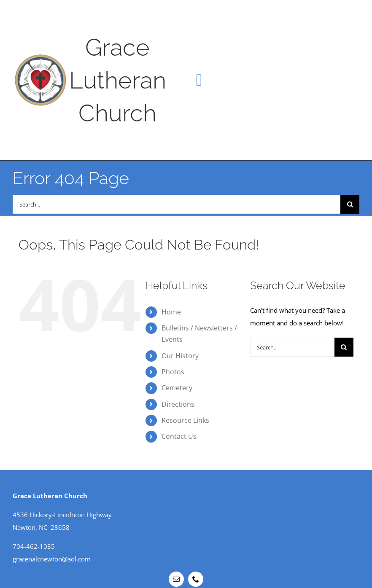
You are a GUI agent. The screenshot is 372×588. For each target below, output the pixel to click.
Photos (173, 372)
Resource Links (185, 420)
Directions (178, 404)
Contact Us (179, 436)
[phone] (196, 579)
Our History (180, 356)
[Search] (350, 204)
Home (171, 312)
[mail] (176, 579)
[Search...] (177, 204)
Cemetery (177, 388)
